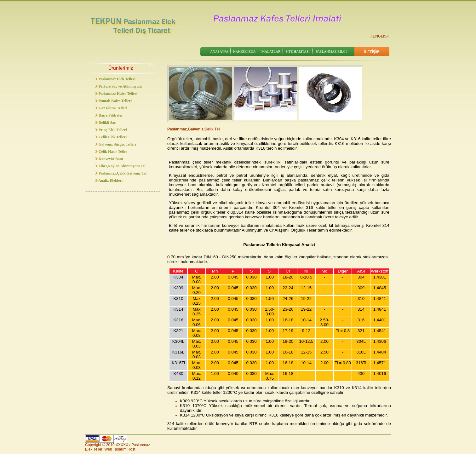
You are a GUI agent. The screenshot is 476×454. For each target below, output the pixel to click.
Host (132, 449)
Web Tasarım (115, 449)
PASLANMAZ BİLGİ (331, 51)
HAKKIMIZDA (244, 51)
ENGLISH (381, 36)
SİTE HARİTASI (297, 51)
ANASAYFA (219, 51)
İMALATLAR (271, 51)
